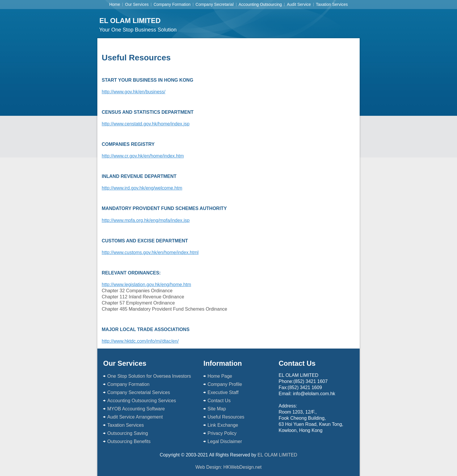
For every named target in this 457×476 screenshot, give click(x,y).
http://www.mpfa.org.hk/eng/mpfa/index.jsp (146, 220)
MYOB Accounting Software (137, 409)
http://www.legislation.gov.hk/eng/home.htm (146, 285)
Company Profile (225, 384)
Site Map (217, 409)
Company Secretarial (215, 4)
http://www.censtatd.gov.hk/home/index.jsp (146, 124)
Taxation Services (332, 4)
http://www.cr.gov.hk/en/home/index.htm (143, 156)
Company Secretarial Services (139, 392)
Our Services (137, 4)
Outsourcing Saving (128, 433)
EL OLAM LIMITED (130, 21)
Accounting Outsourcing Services (142, 401)
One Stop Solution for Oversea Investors (149, 376)
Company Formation (172, 4)
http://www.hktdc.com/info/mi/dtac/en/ (140, 341)
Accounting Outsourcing (260, 4)
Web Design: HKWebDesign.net (228, 467)
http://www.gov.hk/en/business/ (133, 92)
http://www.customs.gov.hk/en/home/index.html (150, 252)
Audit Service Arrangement (136, 417)
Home (115, 4)
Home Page (220, 376)
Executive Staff (223, 392)
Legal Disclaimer (225, 441)
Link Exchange (223, 425)
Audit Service (299, 4)
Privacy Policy (223, 433)
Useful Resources (227, 417)
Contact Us (219, 401)
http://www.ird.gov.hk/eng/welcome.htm (142, 188)
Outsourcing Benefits (129, 441)
